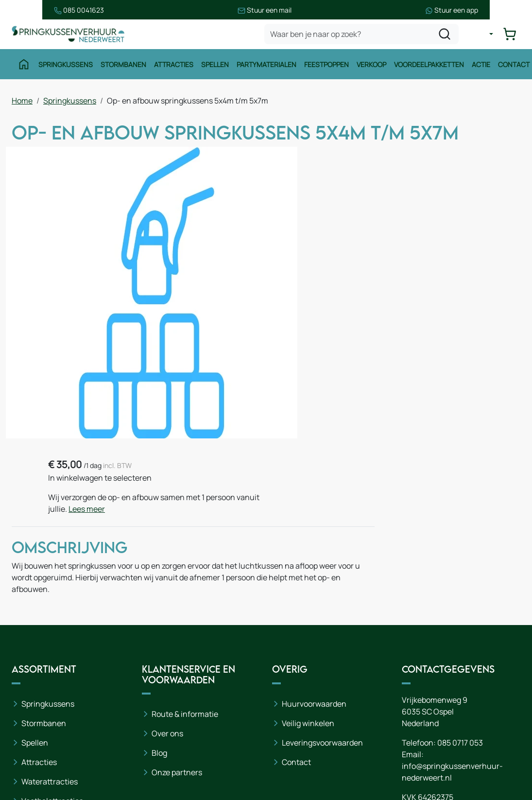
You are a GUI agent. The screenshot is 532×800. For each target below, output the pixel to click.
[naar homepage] (70, 36)
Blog (159, 670)
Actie (480, 67)
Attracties (172, 67)
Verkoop (370, 67)
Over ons (167, 651)
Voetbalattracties (52, 718)
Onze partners (177, 690)
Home (22, 103)
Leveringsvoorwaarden (322, 660)
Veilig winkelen (308, 640)
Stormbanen (122, 67)
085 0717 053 (460, 660)
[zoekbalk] (363, 36)
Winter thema (46, 757)
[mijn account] (485, 36)
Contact (512, 67)
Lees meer (440, 209)
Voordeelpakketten (428, 67)
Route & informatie (185, 631)
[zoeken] (446, 36)
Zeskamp (38, 737)
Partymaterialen (265, 67)
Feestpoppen (325, 67)
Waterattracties (50, 698)
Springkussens (64, 67)
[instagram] (443, 761)
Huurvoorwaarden (314, 621)
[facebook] (412, 761)
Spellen (214, 67)
